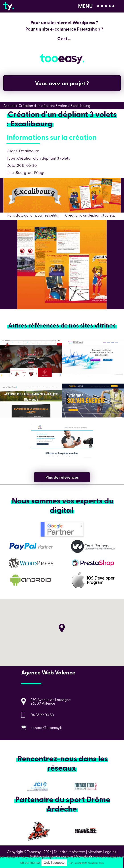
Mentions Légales (102, 851)
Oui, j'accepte (54, 863)
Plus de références (62, 477)
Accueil (9, 105)
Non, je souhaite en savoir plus (86, 863)
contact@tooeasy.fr (47, 727)
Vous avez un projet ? (62, 83)
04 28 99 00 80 (42, 715)
